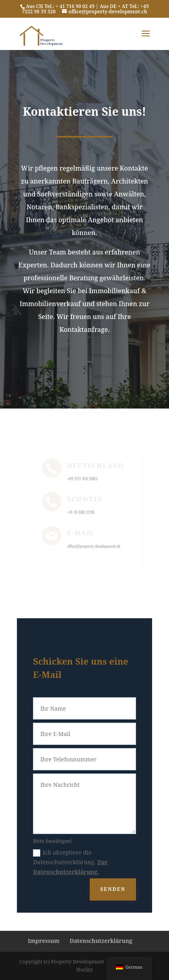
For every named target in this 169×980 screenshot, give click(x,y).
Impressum (44, 941)
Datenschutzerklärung (101, 941)
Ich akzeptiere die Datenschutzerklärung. (70, 862)
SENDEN (113, 889)
